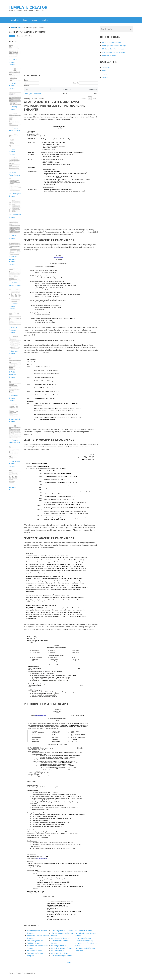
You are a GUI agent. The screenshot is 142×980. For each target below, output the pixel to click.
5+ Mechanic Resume (83, 939)
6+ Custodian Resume (84, 932)
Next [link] (95, 99)
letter (26, 21)
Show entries (31, 84)
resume (35, 21)
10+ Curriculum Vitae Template (113, 50)
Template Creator (28, 7)
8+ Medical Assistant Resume (62, 949)
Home (13, 29)
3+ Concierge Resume (35, 942)
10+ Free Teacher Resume (112, 43)
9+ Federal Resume (58, 952)
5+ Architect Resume (35, 952)
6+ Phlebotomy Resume (60, 939)
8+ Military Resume (34, 944)
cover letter (15, 21)
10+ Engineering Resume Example (114, 47)
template (45, 21)
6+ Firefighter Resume (59, 947)
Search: (76, 84)
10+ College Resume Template (62, 932)
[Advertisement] (42, 58)
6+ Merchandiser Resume (61, 954)
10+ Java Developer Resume (62, 957)
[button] (55, 90)
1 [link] (90, 99)
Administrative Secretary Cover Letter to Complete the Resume (86, 944)
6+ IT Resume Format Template (114, 53)
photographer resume (33, 95)
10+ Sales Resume (109, 57)
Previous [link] (83, 99)
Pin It (69, 963)
